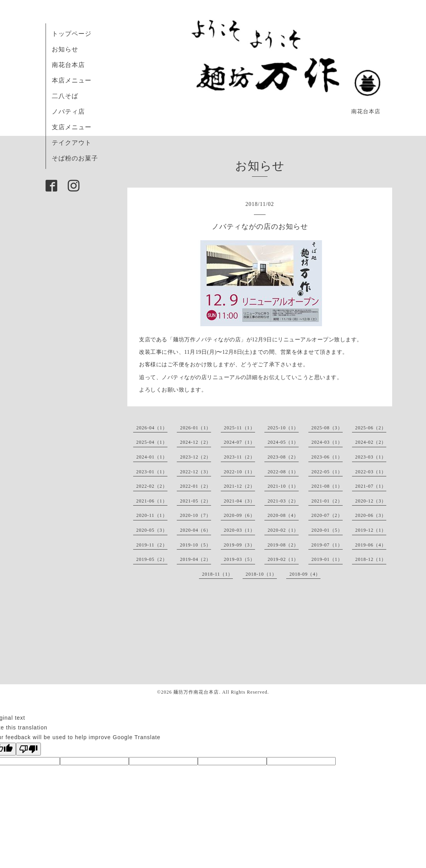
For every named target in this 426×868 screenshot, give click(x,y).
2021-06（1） (152, 501)
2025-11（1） (239, 428)
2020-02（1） (283, 530)
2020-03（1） (239, 530)
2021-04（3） (239, 501)
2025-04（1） (152, 442)
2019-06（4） (371, 545)
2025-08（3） (327, 428)
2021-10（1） (283, 486)
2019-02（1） (283, 559)
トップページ (72, 34)
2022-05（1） (327, 472)
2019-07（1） (327, 545)
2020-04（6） (195, 530)
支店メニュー (72, 127)
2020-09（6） (239, 515)
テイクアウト (72, 143)
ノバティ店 (68, 112)
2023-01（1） (152, 472)
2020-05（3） (152, 530)
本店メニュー (72, 80)
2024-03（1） (327, 442)
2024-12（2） (195, 442)
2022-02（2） (152, 486)
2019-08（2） (283, 545)
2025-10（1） (283, 428)
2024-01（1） (152, 457)
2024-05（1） (283, 442)
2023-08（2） (283, 457)
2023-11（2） (239, 457)
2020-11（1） (152, 515)
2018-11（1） (218, 574)
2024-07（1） (239, 442)
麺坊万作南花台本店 (196, 692)
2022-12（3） (195, 472)
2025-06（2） (371, 428)
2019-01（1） (327, 559)
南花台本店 (68, 65)
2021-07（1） (371, 486)
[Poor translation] (28, 749)
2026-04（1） (152, 428)
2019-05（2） (152, 559)
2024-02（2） (371, 442)
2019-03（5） (239, 559)
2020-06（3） (371, 515)
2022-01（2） (195, 486)
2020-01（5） (327, 530)
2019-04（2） (195, 559)
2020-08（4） (283, 515)
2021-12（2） (239, 486)
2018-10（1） (261, 574)
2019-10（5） (195, 545)
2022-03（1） (371, 472)
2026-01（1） (195, 428)
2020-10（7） (195, 515)
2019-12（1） (371, 530)
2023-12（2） (195, 457)
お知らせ (65, 49)
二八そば (65, 96)
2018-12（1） (371, 559)
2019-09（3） (239, 545)
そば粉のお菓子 (75, 158)
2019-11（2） (152, 545)
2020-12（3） (371, 501)
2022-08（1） (283, 472)
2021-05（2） (195, 501)
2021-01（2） (327, 501)
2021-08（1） (327, 486)
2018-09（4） (305, 574)
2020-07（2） (327, 515)
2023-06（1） (327, 457)
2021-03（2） (283, 501)
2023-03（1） (371, 457)
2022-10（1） (239, 472)
